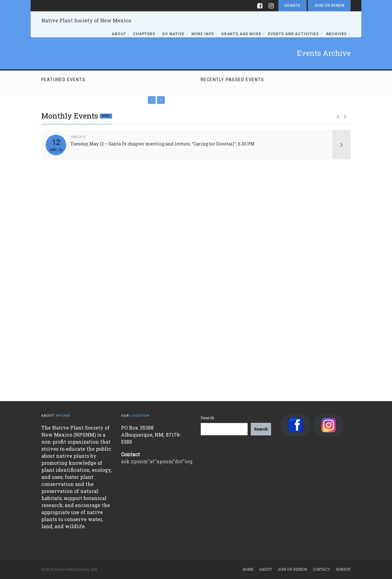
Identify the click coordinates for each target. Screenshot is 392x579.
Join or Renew (329, 6)
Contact (321, 569)
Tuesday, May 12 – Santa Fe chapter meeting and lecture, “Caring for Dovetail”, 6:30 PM (162, 144)
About (121, 34)
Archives (338, 34)
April (106, 116)
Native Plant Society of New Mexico (86, 20)
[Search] (261, 429)
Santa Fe (78, 137)
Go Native (175, 34)
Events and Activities (295, 34)
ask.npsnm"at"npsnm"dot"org (157, 461)
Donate (292, 6)
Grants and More (243, 34)
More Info (205, 34)
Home (248, 569)
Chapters (146, 34)
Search (207, 418)
